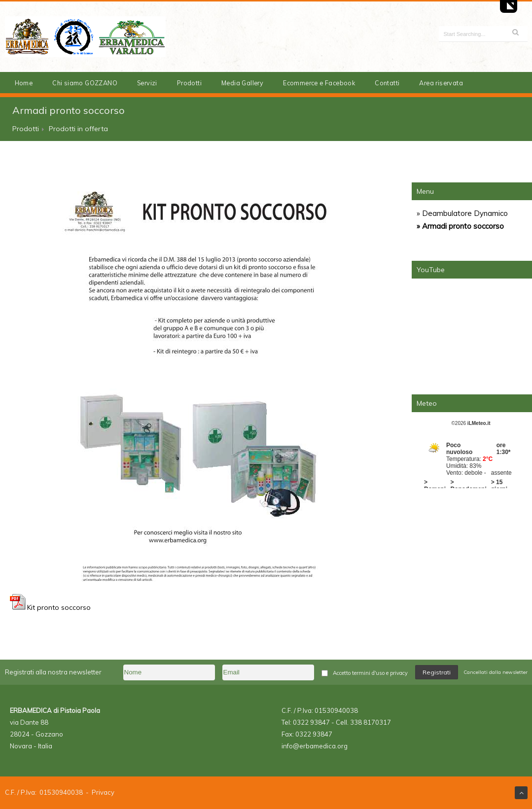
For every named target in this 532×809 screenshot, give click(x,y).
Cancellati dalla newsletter (496, 672)
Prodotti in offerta (78, 129)
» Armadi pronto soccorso (460, 226)
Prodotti (189, 83)
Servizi (147, 83)
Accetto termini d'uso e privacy (370, 673)
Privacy (103, 792)
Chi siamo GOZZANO (85, 83)
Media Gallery (242, 83)
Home (24, 83)
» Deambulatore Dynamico (462, 213)
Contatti (387, 83)
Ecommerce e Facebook (319, 83)
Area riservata (441, 83)
